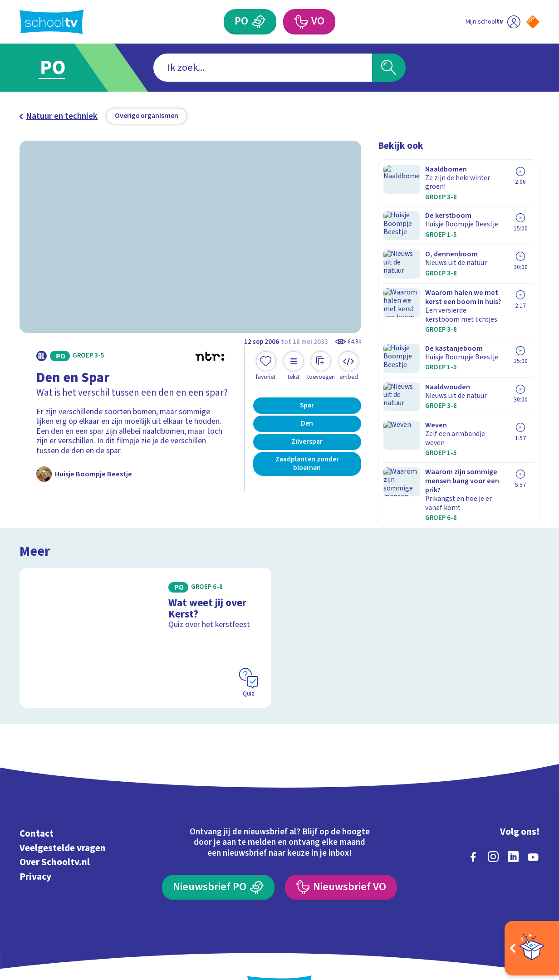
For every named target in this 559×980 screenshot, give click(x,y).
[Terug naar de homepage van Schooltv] (52, 22)
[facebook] (473, 820)
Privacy (35, 839)
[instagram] (493, 820)
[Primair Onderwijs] (259, 22)
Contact (37, 797)
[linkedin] (513, 820)
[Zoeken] (389, 68)
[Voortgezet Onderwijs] (301, 22)
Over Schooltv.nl (55, 825)
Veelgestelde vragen (63, 811)
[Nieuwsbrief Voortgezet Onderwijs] (341, 850)
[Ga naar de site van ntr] (525, 899)
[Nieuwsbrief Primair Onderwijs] (218, 850)
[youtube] (533, 820)
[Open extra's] (532, 948)
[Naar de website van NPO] (533, 22)
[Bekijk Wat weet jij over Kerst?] (145, 600)
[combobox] (263, 68)
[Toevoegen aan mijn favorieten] (266, 366)
